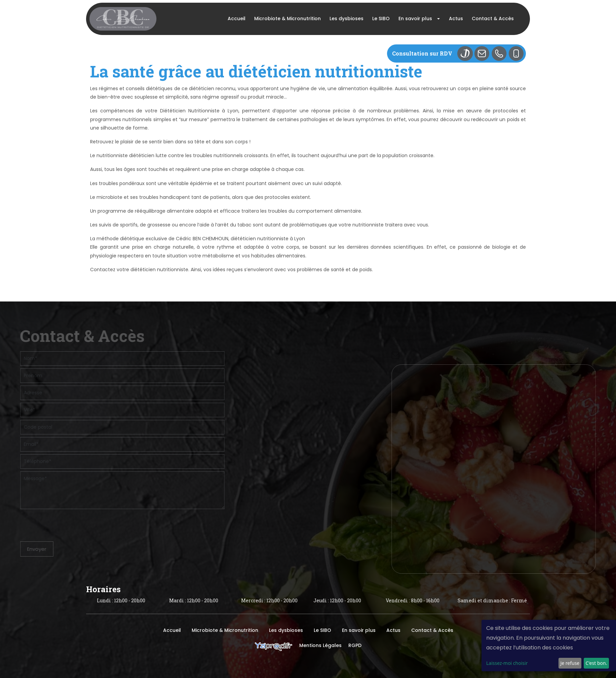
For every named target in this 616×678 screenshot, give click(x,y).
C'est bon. (596, 663)
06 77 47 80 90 (511, 342)
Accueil (237, 19)
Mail (484, 53)
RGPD (355, 645)
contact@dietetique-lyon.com (496, 355)
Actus (456, 19)
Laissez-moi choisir (507, 663)
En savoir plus (415, 19)
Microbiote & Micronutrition (287, 19)
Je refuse (570, 663)
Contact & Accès (493, 19)
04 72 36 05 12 (476, 342)
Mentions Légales (320, 645)
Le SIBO (381, 19)
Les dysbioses (346, 19)
